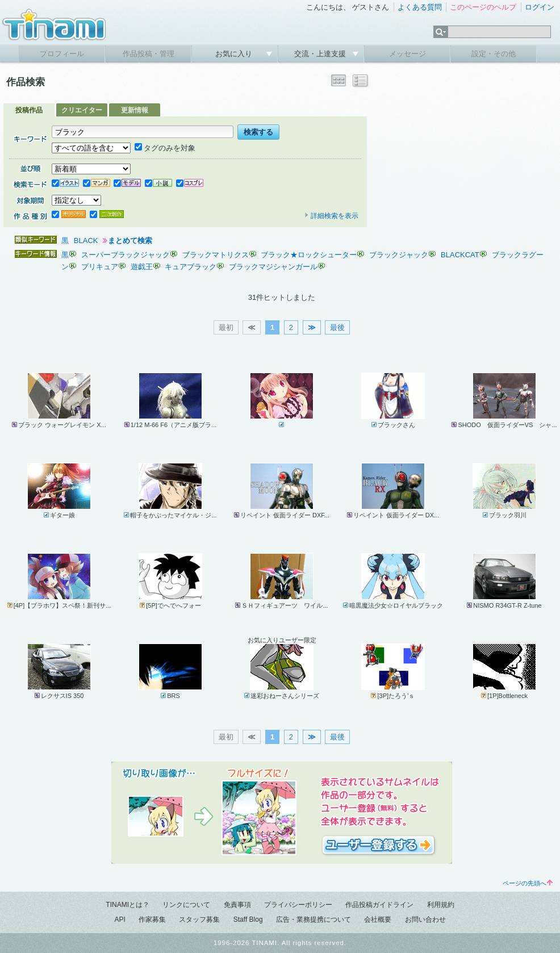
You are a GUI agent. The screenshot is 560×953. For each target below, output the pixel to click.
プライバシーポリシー (298, 905)
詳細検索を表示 (331, 216)
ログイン (540, 7)
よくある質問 (420, 7)
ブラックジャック (399, 255)
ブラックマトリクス (216, 255)
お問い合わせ (425, 919)
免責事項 (237, 905)
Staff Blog (248, 919)
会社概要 (378, 919)
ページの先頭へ (528, 883)
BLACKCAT (460, 255)
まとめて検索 (130, 241)
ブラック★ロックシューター (309, 255)
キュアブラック (191, 267)
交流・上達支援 (321, 54)
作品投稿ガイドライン (379, 905)
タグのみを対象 (165, 148)
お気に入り (235, 54)
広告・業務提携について (314, 919)
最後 (337, 327)
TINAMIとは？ (128, 905)
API (120, 919)
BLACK (86, 241)
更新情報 (135, 110)
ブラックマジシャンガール (273, 267)
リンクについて (186, 905)
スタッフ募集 (199, 919)
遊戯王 (142, 267)
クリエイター (82, 110)
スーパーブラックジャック (126, 255)
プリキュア (100, 267)
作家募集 (152, 919)
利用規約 (441, 905)
